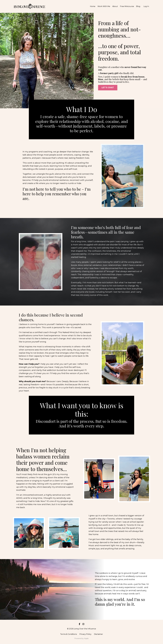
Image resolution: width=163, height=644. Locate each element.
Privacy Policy (85, 634)
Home (93, 6)
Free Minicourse (127, 6)
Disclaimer (98, 634)
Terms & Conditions (68, 634)
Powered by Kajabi (81, 638)
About (115, 6)
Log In (146, 6)
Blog (138, 6)
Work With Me (104, 6)
